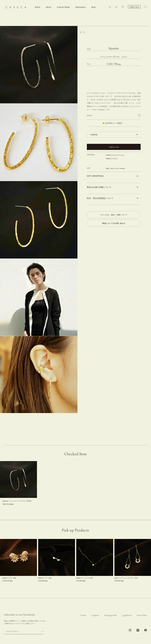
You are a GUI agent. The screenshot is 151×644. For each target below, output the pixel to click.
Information (81, 7)
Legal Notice (127, 619)
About (48, 7)
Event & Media (63, 7)
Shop (94, 7)
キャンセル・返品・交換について (114, 215)
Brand (37, 7)
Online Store (134, 7)
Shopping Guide (111, 619)
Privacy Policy (142, 619)
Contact (83, 619)
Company (95, 619)
